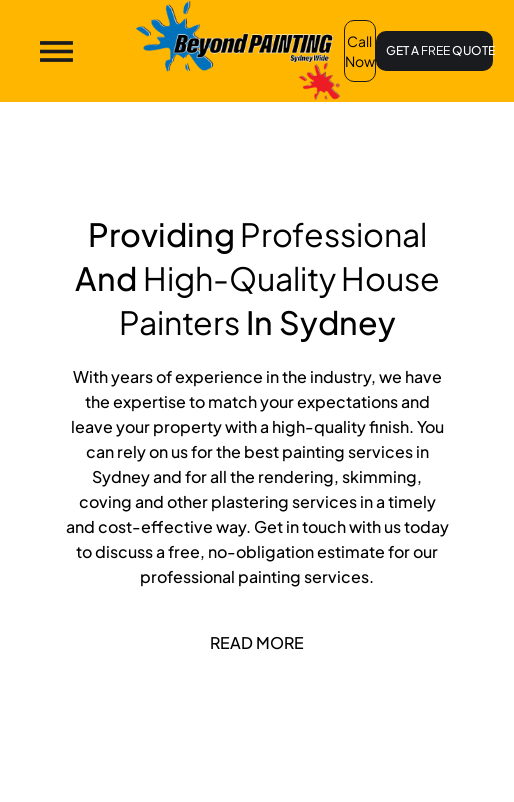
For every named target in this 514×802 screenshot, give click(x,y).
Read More (257, 642)
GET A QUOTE (439, 50)
